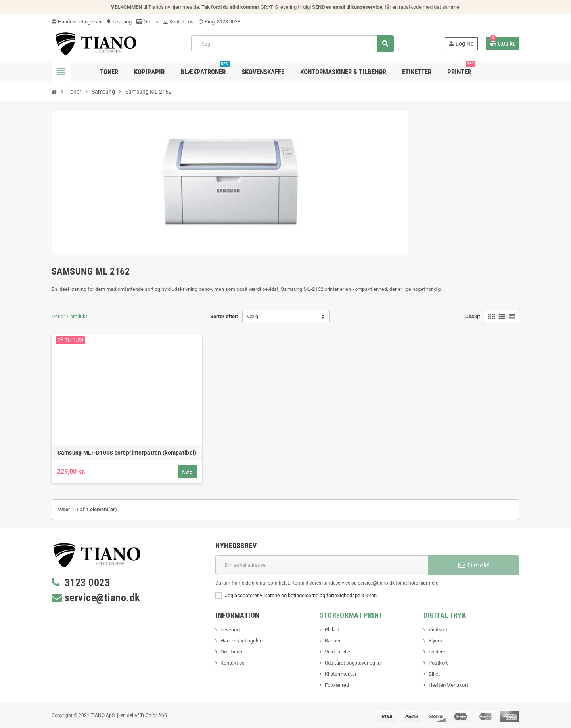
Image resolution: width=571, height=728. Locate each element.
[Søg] (292, 44)
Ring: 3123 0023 (219, 22)
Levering (119, 22)
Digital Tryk (445, 615)
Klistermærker (341, 674)
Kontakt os (178, 22)
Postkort (438, 663)
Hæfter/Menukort (448, 685)
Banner (333, 641)
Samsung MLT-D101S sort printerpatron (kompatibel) (127, 453)
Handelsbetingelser (77, 22)
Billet (434, 674)
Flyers (435, 641)
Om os (147, 22)
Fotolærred (337, 685)
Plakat (332, 630)
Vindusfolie (337, 652)
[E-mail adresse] (322, 565)
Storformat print (351, 615)
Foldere (437, 652)
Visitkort (438, 630)
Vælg (252, 316)
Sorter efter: (224, 316)
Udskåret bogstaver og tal (353, 663)
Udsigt (472, 316)
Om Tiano (231, 652)
